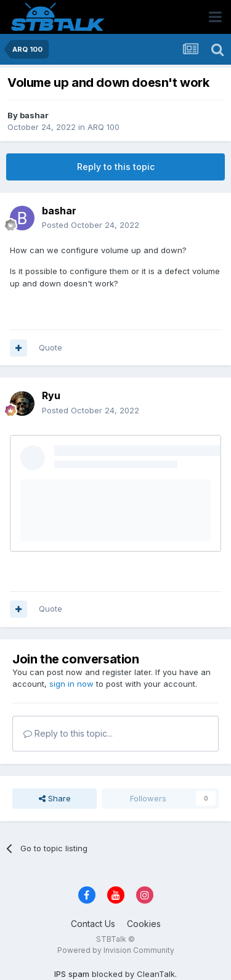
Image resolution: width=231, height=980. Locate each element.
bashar (34, 115)
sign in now (71, 684)
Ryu (51, 395)
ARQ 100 (103, 127)
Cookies (144, 924)
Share (55, 798)
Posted (91, 225)
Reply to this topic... (68, 733)
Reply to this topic (116, 167)
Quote (51, 347)
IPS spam (72, 974)
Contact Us (93, 924)
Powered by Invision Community (116, 950)
